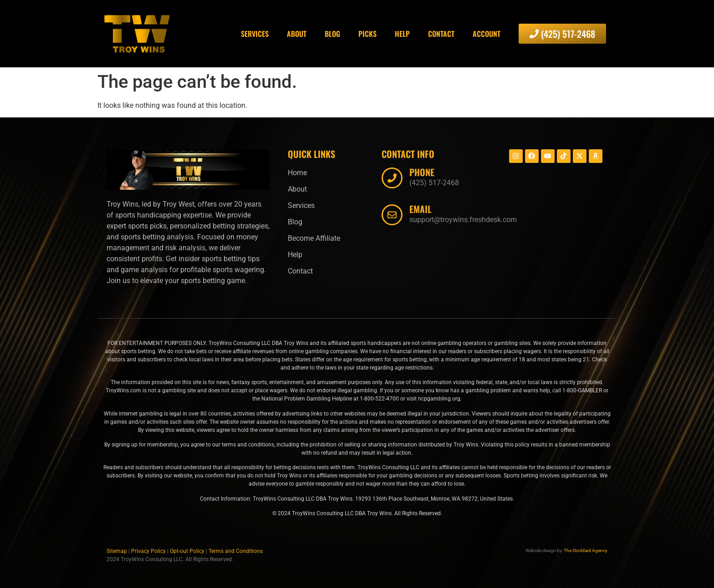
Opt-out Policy (187, 551)
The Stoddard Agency (586, 550)
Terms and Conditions (236, 551)
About (297, 34)
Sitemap (117, 551)
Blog (332, 34)
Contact (441, 34)
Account (487, 34)
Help (402, 34)
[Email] (392, 215)
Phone (422, 172)
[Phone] (392, 178)
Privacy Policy (148, 551)
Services (255, 34)
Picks (367, 34)
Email (421, 209)
